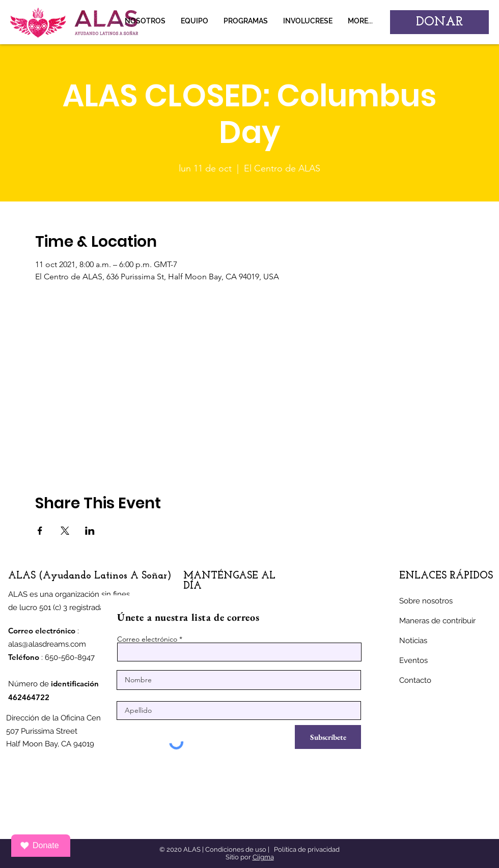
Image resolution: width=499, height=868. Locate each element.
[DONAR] (439, 22)
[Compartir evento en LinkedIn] (90, 531)
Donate (39, 845)
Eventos (413, 660)
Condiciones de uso (236, 849)
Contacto (415, 680)
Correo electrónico (147, 639)
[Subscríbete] (328, 737)
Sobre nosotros (426, 601)
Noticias (413, 641)
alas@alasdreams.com (47, 644)
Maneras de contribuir (437, 621)
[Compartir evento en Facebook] (40, 531)
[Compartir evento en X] (65, 531)
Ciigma (263, 857)
